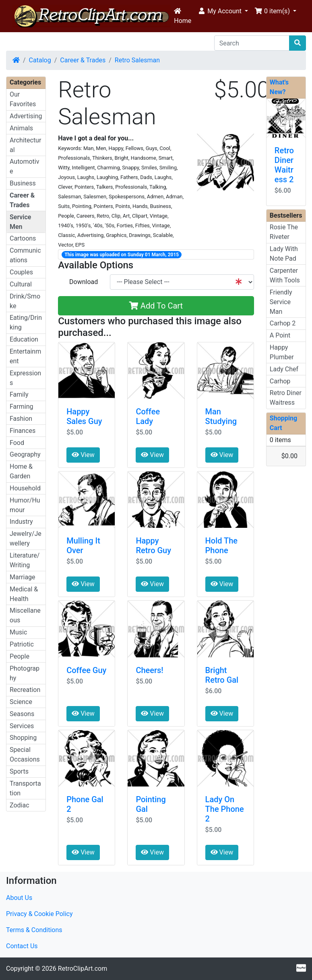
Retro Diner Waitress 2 (284, 165)
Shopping (23, 738)
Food (17, 443)
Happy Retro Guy (153, 546)
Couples (21, 272)
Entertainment (25, 356)
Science (21, 702)
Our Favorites (23, 99)
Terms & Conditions (34, 930)
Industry (21, 522)
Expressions (25, 378)
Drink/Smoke (25, 301)
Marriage (23, 577)
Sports (19, 771)
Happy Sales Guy (84, 416)
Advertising (26, 116)
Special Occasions (25, 755)
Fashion (21, 419)
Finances (23, 431)
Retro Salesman (137, 60)
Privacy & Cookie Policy (39, 914)
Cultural (21, 284)
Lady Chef (284, 369)
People (20, 656)
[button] (223, 11)
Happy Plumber (282, 352)
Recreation (25, 690)
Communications (25, 255)
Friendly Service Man (281, 302)
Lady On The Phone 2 (225, 809)
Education (24, 339)
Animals (21, 128)
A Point (280, 335)
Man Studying (221, 416)
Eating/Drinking (26, 322)
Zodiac (20, 805)
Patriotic (22, 644)
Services (22, 726)
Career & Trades (83, 60)
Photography (25, 673)
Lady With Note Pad (284, 254)
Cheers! (149, 670)
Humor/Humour (25, 505)
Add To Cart (156, 306)
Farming (21, 407)
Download (84, 282)
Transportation (25, 788)
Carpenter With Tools (285, 275)
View (83, 455)
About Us (19, 898)
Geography (25, 454)
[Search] (252, 43)
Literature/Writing (25, 560)
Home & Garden (21, 471)
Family (19, 394)
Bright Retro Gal (222, 675)
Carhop (280, 381)
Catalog (40, 60)
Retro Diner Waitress (286, 398)
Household (25, 488)
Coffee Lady (148, 416)
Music (18, 632)
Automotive (24, 166)
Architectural (25, 145)
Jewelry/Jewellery (26, 538)
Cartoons (23, 238)
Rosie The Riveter (284, 232)
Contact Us (22, 946)
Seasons (22, 714)
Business (23, 183)
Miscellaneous (25, 615)
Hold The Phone (221, 546)
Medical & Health (24, 594)
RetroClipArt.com (83, 969)
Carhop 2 (283, 323)
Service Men (20, 222)
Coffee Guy (86, 670)
